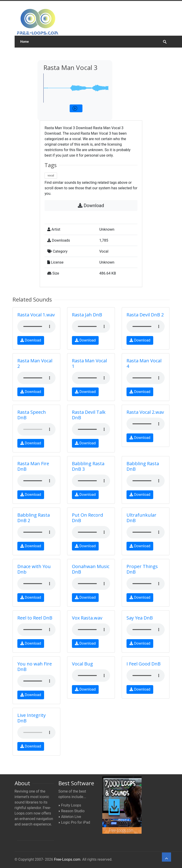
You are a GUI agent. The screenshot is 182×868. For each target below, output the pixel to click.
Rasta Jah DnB (87, 315)
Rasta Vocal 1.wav (36, 315)
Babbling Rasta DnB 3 (88, 466)
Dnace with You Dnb (34, 569)
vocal (51, 176)
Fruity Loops (71, 805)
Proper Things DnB (142, 569)
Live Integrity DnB (32, 718)
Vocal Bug (82, 664)
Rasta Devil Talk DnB (89, 415)
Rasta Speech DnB (32, 415)
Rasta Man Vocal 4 (144, 363)
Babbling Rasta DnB (143, 466)
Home (25, 42)
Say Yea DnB (140, 618)
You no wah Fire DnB (35, 666)
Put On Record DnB (87, 518)
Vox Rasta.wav (87, 618)
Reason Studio (73, 811)
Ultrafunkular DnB (141, 518)
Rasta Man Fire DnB (33, 466)
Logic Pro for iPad (76, 822)
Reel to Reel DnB (35, 618)
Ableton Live (71, 817)
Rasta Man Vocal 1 (89, 363)
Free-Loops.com (67, 859)
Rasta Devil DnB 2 (145, 315)
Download (91, 206)
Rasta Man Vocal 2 (35, 363)
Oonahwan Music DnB (91, 569)
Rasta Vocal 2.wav (145, 412)
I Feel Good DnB (144, 664)
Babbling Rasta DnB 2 (34, 518)
